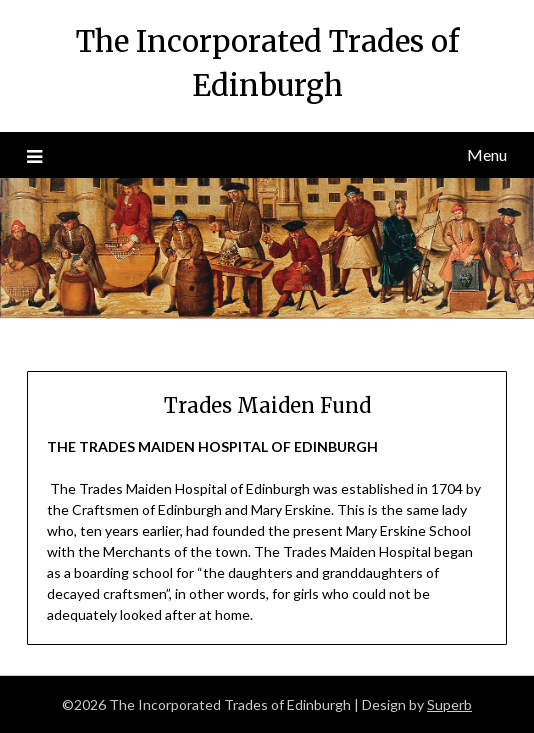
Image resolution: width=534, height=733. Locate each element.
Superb (449, 704)
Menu (487, 154)
